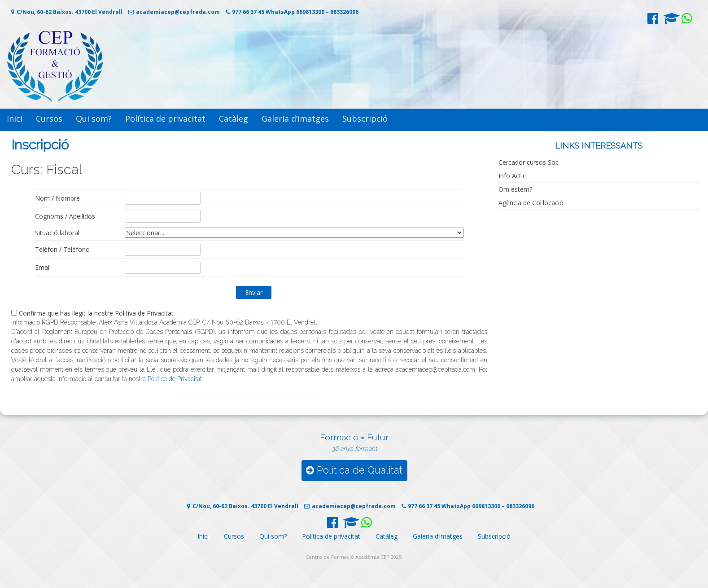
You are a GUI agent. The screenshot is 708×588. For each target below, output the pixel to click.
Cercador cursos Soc (529, 162)
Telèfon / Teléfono (62, 249)
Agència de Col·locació (531, 203)
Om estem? (515, 189)
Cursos (49, 118)
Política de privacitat (165, 118)
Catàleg (234, 118)
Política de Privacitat (175, 379)
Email (43, 267)
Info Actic (512, 176)
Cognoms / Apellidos (65, 216)
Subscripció (365, 118)
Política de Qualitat (354, 470)
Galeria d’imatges (295, 118)
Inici (15, 118)
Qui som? (94, 118)
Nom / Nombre (57, 198)
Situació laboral (57, 233)
